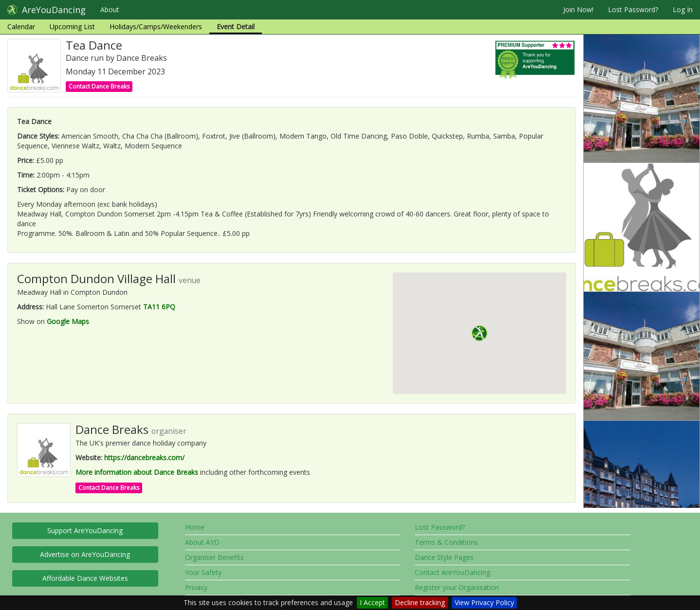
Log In (683, 9)
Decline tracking (420, 602)
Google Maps (68, 321)
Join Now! (578, 9)
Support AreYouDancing (85, 530)
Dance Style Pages (444, 557)
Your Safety (203, 572)
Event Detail (236, 27)
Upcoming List (72, 27)
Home (195, 527)
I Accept (372, 602)
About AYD (202, 542)
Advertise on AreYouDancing (85, 554)
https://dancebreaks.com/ (144, 457)
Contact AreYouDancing (452, 572)
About (110, 9)
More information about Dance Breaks (137, 472)
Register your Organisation (457, 587)
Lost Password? (633, 9)
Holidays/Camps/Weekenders (156, 27)
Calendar (21, 27)
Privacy (196, 587)
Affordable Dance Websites (85, 578)
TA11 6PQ (159, 307)
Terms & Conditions (446, 542)
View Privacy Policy (484, 602)
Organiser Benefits (214, 557)
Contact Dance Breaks (99, 86)
